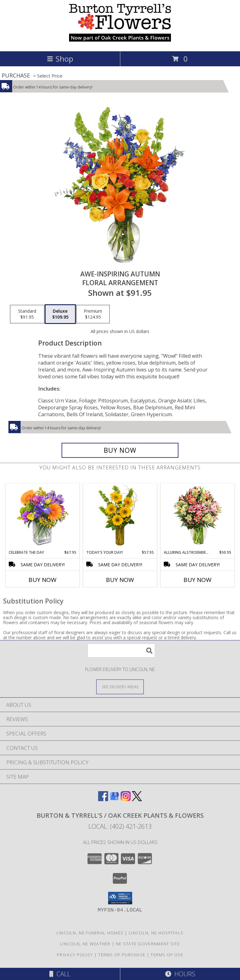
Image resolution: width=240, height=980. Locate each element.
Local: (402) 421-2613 (120, 826)
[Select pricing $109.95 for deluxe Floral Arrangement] (60, 314)
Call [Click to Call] (60, 974)
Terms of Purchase (122, 955)
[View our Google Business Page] (114, 799)
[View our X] (137, 799)
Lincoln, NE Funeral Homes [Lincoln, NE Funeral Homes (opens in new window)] (90, 933)
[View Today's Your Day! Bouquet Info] (120, 517)
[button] (120, 898)
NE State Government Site (148, 944)
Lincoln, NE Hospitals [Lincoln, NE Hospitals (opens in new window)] (156, 933)
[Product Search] (121, 651)
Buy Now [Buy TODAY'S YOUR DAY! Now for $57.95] (120, 580)
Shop (60, 59)
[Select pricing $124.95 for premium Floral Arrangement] (93, 314)
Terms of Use (167, 955)
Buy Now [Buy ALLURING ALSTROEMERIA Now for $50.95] (197, 580)
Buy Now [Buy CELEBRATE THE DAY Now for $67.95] (42, 580)
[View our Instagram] (126, 799)
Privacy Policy (75, 955)
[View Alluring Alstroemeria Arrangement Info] (198, 517)
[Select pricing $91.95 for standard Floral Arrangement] (27, 314)
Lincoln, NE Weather (85, 944)
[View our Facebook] (103, 799)
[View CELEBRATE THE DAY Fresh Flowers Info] (43, 517)
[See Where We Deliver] (120, 687)
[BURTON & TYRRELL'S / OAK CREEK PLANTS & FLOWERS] (120, 42)
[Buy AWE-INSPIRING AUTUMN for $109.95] (120, 450)
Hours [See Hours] (180, 974)
